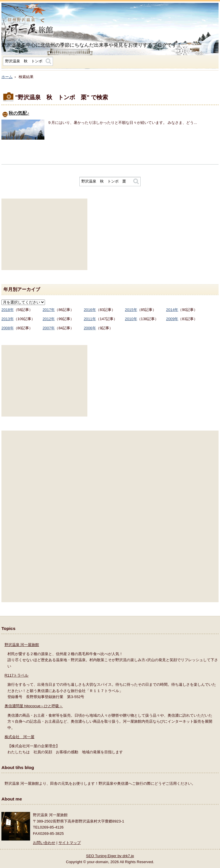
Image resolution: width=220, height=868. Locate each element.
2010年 (131, 319)
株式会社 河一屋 (19, 737)
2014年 (172, 310)
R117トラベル (17, 675)
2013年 (8, 319)
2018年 (8, 310)
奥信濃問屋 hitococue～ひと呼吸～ (34, 706)
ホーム (7, 77)
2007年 (49, 328)
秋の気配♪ (19, 113)
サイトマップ (70, 843)
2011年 (90, 319)
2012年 (49, 319)
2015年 (131, 310)
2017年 (49, 310)
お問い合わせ (44, 843)
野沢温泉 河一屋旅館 (22, 645)
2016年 (90, 310)
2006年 (90, 328)
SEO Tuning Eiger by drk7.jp (110, 856)
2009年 (172, 319)
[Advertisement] (44, 234)
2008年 (8, 328)
